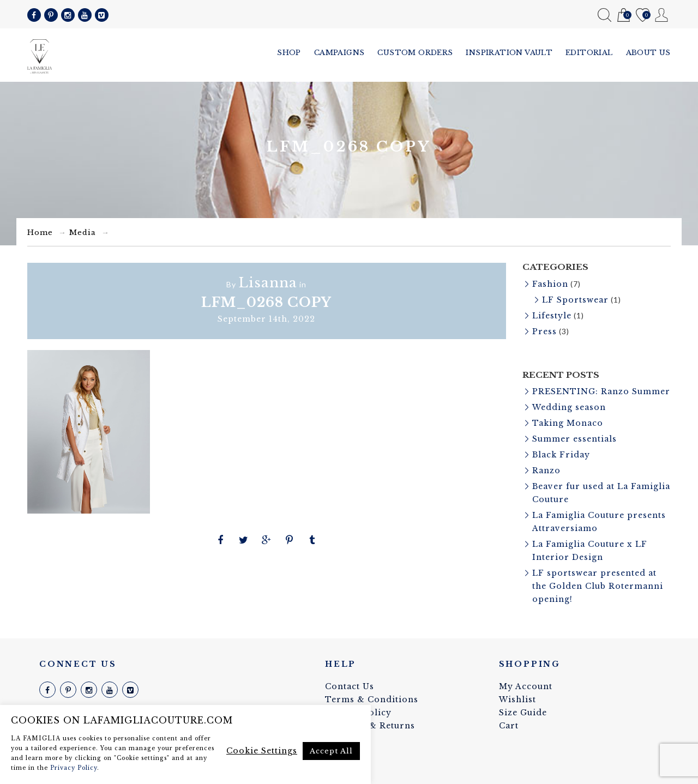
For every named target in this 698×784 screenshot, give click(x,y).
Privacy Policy (74, 768)
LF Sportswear (575, 300)
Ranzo (546, 471)
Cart (624, 16)
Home (40, 233)
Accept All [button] (331, 751)
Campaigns (339, 53)
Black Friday (561, 455)
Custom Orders (415, 53)
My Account (662, 15)
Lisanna (268, 283)
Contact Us (350, 686)
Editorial (589, 53)
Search (604, 15)
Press (544, 331)
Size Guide (523, 713)
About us (648, 53)
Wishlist (643, 16)
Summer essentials (574, 439)
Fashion (550, 284)
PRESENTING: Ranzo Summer (601, 391)
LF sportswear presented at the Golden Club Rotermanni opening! (598, 586)
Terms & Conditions (372, 699)
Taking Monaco (568, 423)
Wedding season (569, 407)
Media (83, 233)
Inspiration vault (509, 53)
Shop (289, 53)
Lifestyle (552, 316)
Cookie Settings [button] (262, 751)
